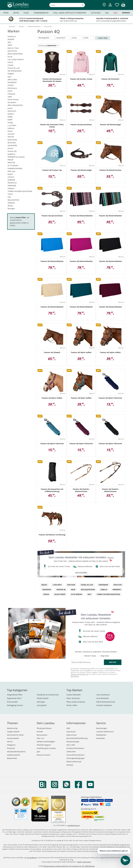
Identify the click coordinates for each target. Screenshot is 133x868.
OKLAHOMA (12, 145)
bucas (10, 57)
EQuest (44, 585)
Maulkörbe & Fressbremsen (48, 695)
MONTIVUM (12, 140)
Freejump (11, 94)
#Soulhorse (12, 183)
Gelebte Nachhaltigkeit (46, 742)
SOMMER (11, 180)
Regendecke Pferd (14, 698)
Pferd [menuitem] (6, 13)
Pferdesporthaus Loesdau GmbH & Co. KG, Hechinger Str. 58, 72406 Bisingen (69, 866)
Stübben (11, 188)
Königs (10, 122)
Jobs (38, 752)
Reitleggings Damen (15, 705)
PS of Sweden (13, 165)
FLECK (10, 91)
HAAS (10, 97)
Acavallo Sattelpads (104, 705)
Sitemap (70, 765)
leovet (10, 131)
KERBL (10, 117)
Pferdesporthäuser (44, 728)
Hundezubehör (13, 738)
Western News (90, 656)
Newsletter (101, 738)
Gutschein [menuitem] (96, 13)
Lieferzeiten (71, 752)
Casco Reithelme (103, 695)
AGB (68, 728)
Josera (10, 108)
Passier (10, 148)
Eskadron (47, 590)
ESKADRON (12, 82)
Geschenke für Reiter (15, 735)
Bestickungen (102, 728)
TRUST (10, 194)
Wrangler (11, 209)
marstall (11, 134)
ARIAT (10, 45)
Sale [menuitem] (116, 13)
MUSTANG (12, 143)
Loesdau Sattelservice (105, 732)
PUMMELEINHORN (15, 168)
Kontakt (40, 732)
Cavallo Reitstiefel (74, 695)
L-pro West (12, 125)
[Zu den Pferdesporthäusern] (104, 5)
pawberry (11, 154)
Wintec (10, 206)
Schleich (11, 177)
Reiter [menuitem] (16, 13)
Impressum (71, 732)
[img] (123, 6)
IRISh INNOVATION (15, 105)
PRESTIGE (11, 163)
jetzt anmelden (81, 572)
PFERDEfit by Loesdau (16, 157)
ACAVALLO (12, 36)
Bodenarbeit (12, 758)
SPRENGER (12, 186)
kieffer (10, 120)
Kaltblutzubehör (14, 755)
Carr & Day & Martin (16, 59)
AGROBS (11, 39)
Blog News (105, 656)
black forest (12, 51)
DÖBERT (11, 74)
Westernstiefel (43, 698)
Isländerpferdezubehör (16, 752)
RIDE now (11, 171)
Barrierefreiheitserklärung (77, 738)
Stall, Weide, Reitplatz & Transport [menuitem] (70, 13)
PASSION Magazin (44, 745)
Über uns (40, 738)
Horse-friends (13, 100)
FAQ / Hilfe (71, 745)
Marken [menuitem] (126, 13)
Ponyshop (11, 748)
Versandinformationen (75, 755)
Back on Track (13, 48)
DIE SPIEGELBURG (15, 71)
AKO (9, 42)
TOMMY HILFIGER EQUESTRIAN (20, 191)
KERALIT (11, 114)
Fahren (10, 742)
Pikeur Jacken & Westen (76, 702)
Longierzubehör (13, 732)
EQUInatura (12, 88)
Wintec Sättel (72, 705)
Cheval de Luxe (14, 68)
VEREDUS (11, 203)
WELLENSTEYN (13, 200)
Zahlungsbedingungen (76, 758)
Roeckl (10, 174)
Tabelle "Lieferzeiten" (84, 862)
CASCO (10, 62)
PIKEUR (10, 160)
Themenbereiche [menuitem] (41, 13)
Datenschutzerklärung (80, 674)
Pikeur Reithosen (73, 698)
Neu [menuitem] (107, 13)
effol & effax (12, 80)
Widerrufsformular (74, 762)
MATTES (11, 137)
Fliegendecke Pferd (15, 695)
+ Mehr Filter (102, 38)
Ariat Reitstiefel (103, 698)
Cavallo (10, 65)
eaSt (9, 77)
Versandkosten (32, 858)
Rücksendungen (73, 742)
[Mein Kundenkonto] (110, 7)
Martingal (41, 702)
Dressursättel (12, 702)
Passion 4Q (12, 151)
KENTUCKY (12, 111)
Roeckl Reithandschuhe (106, 702)
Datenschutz (72, 735)
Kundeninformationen (75, 748)
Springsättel (42, 705)
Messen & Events (43, 755)
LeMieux (11, 128)
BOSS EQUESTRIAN (15, 54)
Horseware (12, 102)
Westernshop (12, 728)
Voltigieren (11, 745)
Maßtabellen (101, 735)
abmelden (75, 676)
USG (9, 197)
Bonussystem (42, 735)
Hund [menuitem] (26, 13)
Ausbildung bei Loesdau (46, 748)
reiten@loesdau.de (73, 825)
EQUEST (11, 85)
